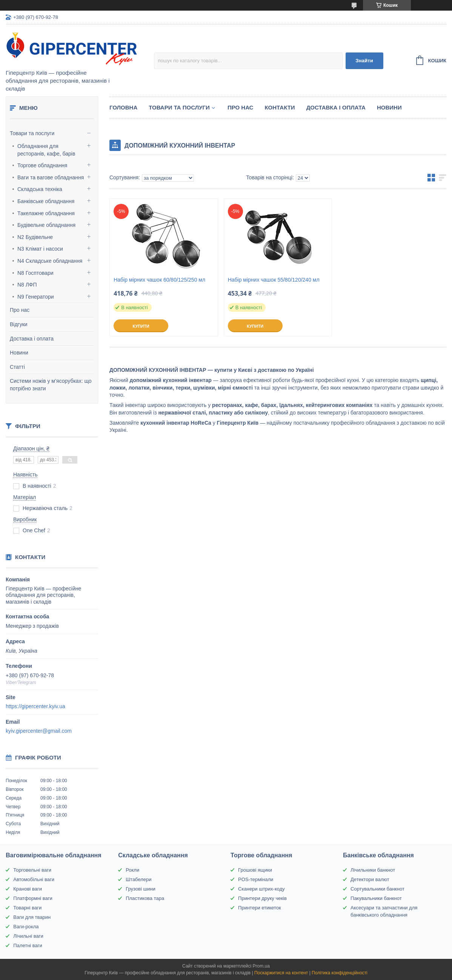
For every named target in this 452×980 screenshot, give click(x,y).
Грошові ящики (255, 870)
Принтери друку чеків (262, 898)
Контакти (280, 107)
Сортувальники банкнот (377, 889)
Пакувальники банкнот (376, 898)
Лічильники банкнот (373, 870)
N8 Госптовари (35, 273)
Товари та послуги (32, 133)
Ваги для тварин (32, 917)
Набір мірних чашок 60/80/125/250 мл (159, 280)
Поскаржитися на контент (281, 973)
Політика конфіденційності (340, 973)
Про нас (20, 310)
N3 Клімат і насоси (40, 249)
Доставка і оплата (32, 339)
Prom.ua (261, 966)
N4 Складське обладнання (50, 261)
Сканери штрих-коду (261, 889)
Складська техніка (40, 189)
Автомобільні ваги (34, 879)
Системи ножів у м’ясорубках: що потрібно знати (51, 385)
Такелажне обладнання (46, 213)
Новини (19, 353)
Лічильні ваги (28, 936)
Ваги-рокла (26, 927)
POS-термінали (256, 879)
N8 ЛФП (27, 285)
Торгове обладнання (42, 165)
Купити (141, 326)
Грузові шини (140, 889)
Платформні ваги (33, 898)
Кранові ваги (28, 889)
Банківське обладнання (46, 201)
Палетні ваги (28, 945)
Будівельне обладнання (46, 225)
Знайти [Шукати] (364, 61)
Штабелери (138, 879)
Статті (17, 367)
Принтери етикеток (260, 908)
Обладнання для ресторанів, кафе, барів (46, 150)
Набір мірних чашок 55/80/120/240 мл (274, 280)
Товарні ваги (27, 908)
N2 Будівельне (35, 237)
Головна (123, 107)
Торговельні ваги (32, 870)
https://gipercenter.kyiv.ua (35, 706)
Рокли (132, 870)
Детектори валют (370, 879)
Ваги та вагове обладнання (51, 177)
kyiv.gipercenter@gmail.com (39, 731)
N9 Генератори (36, 297)
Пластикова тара (145, 898)
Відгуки (19, 324)
